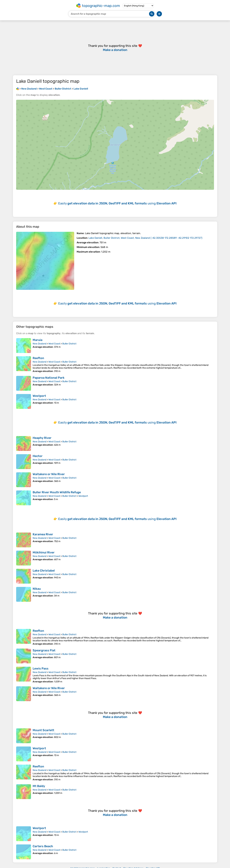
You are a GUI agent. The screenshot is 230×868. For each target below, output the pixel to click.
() (145, 238)
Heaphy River (42, 438)
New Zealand (39, 344)
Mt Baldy (39, 786)
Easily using (117, 203)
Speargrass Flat (44, 650)
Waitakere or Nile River (49, 474)
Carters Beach (43, 846)
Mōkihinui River (44, 552)
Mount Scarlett (43, 730)
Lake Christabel (44, 571)
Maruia (38, 340)
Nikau (37, 589)
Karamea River (43, 534)
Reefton (38, 358)
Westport (39, 396)
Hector (38, 456)
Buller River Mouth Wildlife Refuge (57, 492)
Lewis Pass (41, 669)
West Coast (54, 344)
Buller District (69, 344)
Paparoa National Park (49, 378)
